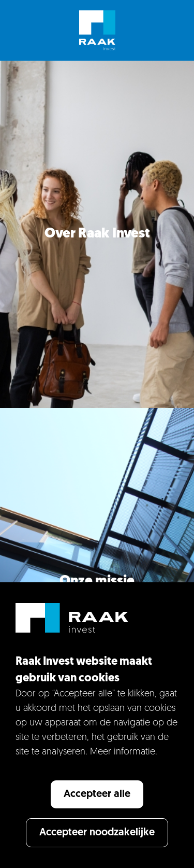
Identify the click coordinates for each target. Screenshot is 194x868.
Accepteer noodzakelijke (97, 833)
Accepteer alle (97, 794)
